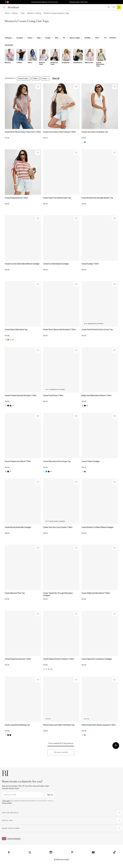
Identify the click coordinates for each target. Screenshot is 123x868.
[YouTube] (93, 852)
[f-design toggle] (49, 38)
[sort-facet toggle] (111, 38)
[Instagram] (51, 852)
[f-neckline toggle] (89, 38)
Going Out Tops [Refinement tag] (24, 78)
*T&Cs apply (6, 801)
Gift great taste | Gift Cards (78, 2)
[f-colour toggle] (31, 38)
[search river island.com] (109, 7)
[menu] (4, 7)
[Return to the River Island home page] (15, 7)
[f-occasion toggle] (21, 38)
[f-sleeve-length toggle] (76, 38)
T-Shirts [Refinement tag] (36, 78)
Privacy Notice (7, 803)
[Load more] (61, 752)
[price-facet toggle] (98, 38)
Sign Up (50, 795)
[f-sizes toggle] (58, 38)
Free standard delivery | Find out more (45, 2)
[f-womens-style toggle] (40, 38)
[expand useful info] (119, 820)
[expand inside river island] (119, 828)
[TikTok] (114, 852)
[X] (30, 852)
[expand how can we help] (119, 813)
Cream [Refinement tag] (45, 78)
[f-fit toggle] (65, 38)
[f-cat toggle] (9, 38)
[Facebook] (9, 852)
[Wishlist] (38, 87)
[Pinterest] (72, 852)
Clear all (56, 78)
